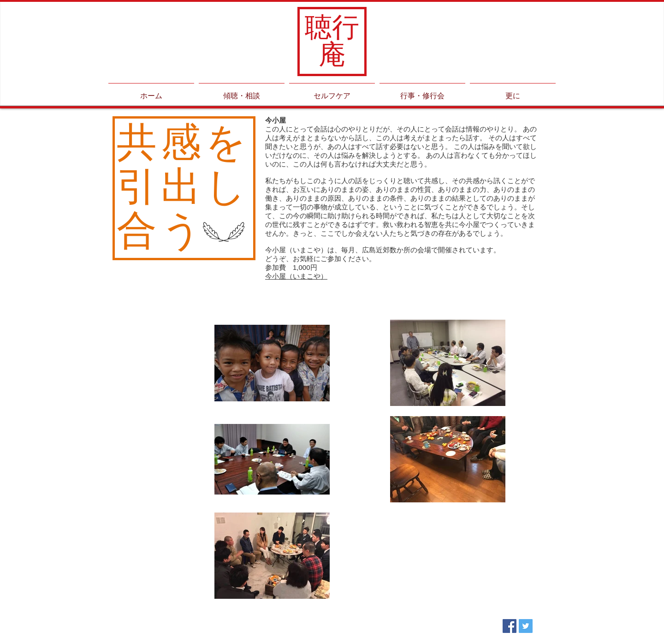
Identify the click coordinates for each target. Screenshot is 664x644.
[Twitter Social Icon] (526, 626)
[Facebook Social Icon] (510, 626)
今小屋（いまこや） (296, 276)
